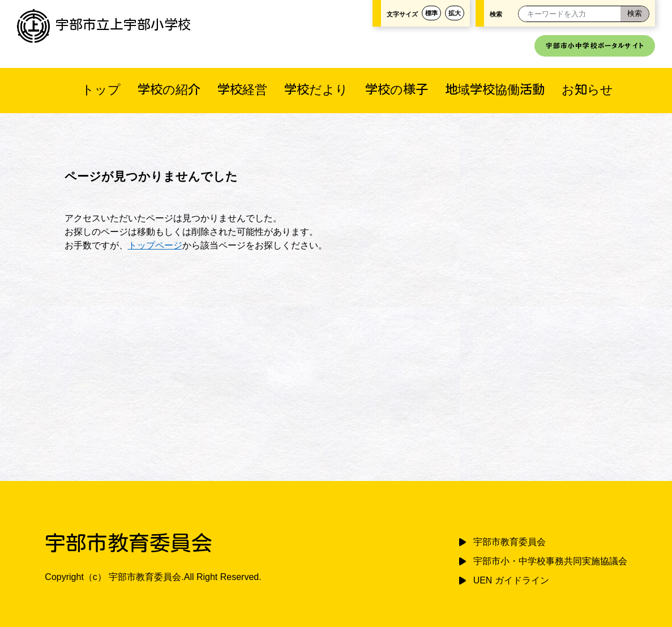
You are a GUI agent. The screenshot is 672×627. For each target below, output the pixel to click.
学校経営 (242, 89)
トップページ (155, 245)
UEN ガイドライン (511, 580)
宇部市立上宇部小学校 (104, 24)
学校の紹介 (169, 89)
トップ (101, 89)
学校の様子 (397, 89)
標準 (431, 13)
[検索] (635, 14)
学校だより (316, 89)
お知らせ (587, 89)
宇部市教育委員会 (510, 542)
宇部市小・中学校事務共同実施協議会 (550, 561)
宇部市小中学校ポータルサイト (595, 46)
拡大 (455, 13)
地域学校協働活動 (495, 89)
